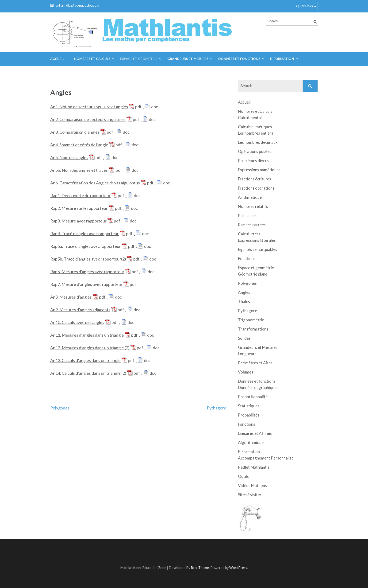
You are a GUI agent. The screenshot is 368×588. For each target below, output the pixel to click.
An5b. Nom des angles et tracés (79, 170)
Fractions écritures (255, 179)
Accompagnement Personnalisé (266, 458)
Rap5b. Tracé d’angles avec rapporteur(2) (88, 259)
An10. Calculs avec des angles (77, 322)
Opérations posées (255, 151)
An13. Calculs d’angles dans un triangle (85, 360)
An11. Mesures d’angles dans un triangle (87, 335)
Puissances (248, 216)
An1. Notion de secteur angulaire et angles (89, 107)
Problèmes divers (253, 161)
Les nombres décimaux (258, 142)
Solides (244, 338)
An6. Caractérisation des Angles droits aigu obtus (95, 183)
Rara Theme (200, 568)
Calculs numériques (255, 127)
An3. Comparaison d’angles (75, 132)
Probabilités (249, 415)
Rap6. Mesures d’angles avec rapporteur (87, 272)
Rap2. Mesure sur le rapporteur (79, 208)
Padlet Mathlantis (254, 467)
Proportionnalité (253, 397)
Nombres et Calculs (92, 59)
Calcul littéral (250, 234)
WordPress (238, 568)
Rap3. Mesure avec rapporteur (78, 221)
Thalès (244, 302)
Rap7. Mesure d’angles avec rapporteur (86, 284)
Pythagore (217, 408)
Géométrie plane (253, 274)
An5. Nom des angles (69, 157)
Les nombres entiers (256, 133)
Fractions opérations (256, 188)
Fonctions (247, 424)
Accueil (57, 59)
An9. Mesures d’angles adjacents (80, 310)
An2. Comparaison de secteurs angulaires (88, 119)
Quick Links (304, 6)
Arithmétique (250, 197)
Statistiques (249, 406)
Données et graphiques (258, 387)
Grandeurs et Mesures (188, 59)
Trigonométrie (251, 320)
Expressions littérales (257, 240)
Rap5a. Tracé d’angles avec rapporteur (86, 246)
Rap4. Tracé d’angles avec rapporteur (84, 234)
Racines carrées (252, 225)
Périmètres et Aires (255, 363)
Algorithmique (251, 442)
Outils (243, 476)
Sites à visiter (250, 495)
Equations (247, 259)
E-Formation (282, 59)
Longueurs (247, 354)
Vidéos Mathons (252, 485)
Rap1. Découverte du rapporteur (80, 195)
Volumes (246, 372)
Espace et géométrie (139, 59)
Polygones (60, 408)
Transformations (253, 329)
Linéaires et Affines (255, 433)
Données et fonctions (239, 59)
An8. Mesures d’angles (71, 297)
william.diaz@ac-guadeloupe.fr (78, 5)
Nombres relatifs (253, 206)
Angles (244, 292)
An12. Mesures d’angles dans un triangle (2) (90, 348)
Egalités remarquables (258, 249)
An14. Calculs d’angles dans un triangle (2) (88, 373)
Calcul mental (250, 118)
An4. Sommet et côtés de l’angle (79, 145)
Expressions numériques (259, 170)
